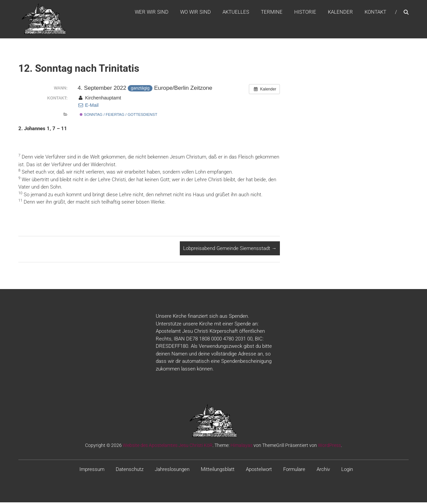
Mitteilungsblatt (218, 471)
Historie (305, 13)
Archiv (323, 471)
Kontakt (375, 13)
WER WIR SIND (152, 13)
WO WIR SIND (195, 13)
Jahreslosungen (172, 471)
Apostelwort (259, 471)
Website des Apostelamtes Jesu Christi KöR (168, 447)
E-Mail (88, 107)
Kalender (340, 13)
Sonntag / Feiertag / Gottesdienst (118, 116)
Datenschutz (130, 471)
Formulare (294, 471)
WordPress (329, 447)
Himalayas (242, 447)
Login (347, 471)
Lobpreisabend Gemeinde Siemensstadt (230, 250)
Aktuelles (236, 13)
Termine (272, 13)
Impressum (92, 471)
